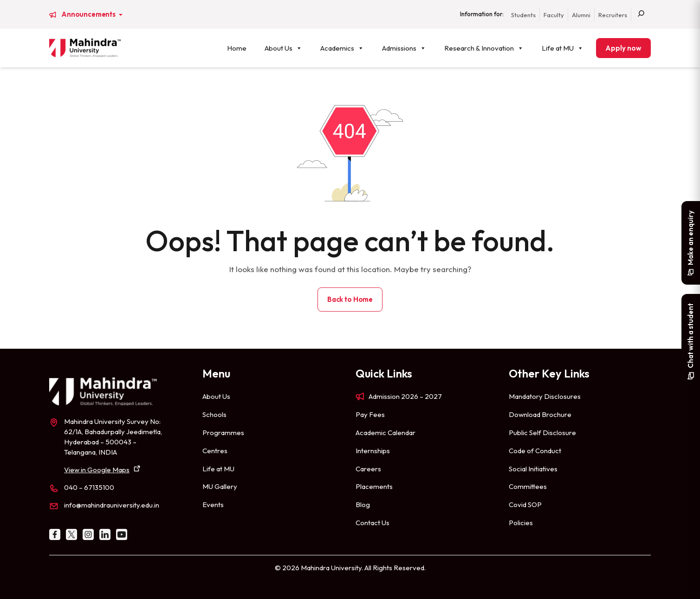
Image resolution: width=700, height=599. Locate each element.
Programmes (223, 433)
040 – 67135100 (89, 487)
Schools (214, 414)
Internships (373, 451)
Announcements (89, 14)
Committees (528, 486)
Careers (368, 469)
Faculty (554, 15)
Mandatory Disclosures (545, 396)
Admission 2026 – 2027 (405, 396)
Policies (521, 523)
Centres (215, 451)
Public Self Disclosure (542, 433)
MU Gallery (220, 486)
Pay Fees (370, 414)
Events (213, 505)
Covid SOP (525, 505)
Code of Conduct (535, 451)
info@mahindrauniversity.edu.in (112, 505)
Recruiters (613, 15)
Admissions (404, 48)
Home (237, 48)
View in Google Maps (97, 470)
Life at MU (563, 48)
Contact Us (373, 523)
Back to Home (350, 299)
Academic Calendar (386, 433)
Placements (374, 486)
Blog (363, 505)
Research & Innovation (484, 48)
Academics (342, 48)
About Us (283, 48)
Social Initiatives (533, 469)
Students (523, 15)
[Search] (641, 14)
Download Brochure (540, 414)
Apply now (623, 48)
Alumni (581, 15)
